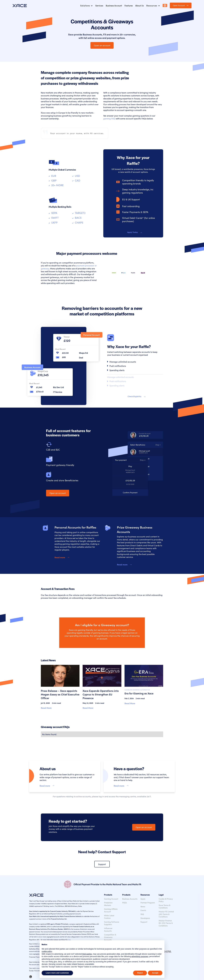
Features (129, 5)
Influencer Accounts (108, 930)
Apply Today (133, 232)
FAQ (142, 914)
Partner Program (148, 903)
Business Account (114, 5)
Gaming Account (111, 899)
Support (102, 864)
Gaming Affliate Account (111, 910)
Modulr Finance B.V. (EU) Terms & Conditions (166, 923)
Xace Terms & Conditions (164, 907)
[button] (87, 5)
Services (99, 5)
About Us (140, 5)
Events (143, 910)
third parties (87, 954)
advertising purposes (140, 956)
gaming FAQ (109, 118)
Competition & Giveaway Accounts (110, 937)
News (143, 907)
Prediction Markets (108, 904)
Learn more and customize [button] (57, 973)
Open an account (102, 45)
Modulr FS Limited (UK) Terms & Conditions (166, 914)
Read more (60, 557)
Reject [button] (140, 973)
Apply (143, 899)
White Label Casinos (109, 917)
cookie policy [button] (47, 951)
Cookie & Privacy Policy (166, 900)
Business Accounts (130, 899)
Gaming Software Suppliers (112, 923)
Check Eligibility (134, 396)
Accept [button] (155, 973)
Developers (145, 918)
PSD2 (125, 903)
